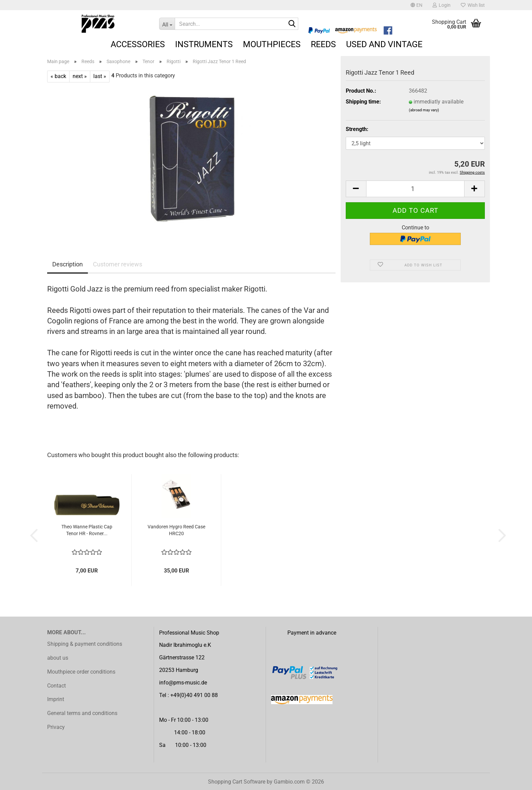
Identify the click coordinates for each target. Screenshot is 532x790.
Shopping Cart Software (237, 782)
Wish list (473, 5)
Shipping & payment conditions (85, 644)
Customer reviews (118, 264)
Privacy (56, 727)
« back (58, 76)
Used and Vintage (384, 44)
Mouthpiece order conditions (81, 672)
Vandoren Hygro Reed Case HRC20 (176, 530)
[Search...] (167, 24)
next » (80, 76)
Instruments (204, 44)
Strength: (357, 129)
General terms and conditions (82, 713)
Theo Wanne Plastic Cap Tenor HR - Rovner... (87, 530)
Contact (56, 686)
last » (100, 76)
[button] (416, 5)
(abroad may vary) (424, 110)
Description (68, 264)
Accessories (138, 44)
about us (58, 658)
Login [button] (442, 5)
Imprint (56, 699)
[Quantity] (415, 189)
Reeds (323, 44)
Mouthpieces (272, 44)
